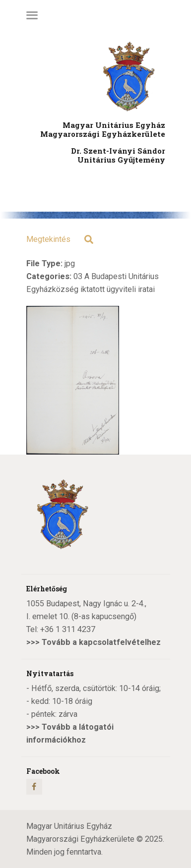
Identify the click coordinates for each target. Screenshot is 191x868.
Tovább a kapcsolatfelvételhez (101, 642)
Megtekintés (48, 239)
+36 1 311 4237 (68, 629)
